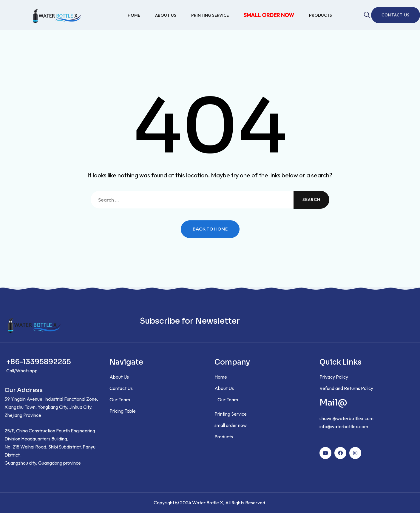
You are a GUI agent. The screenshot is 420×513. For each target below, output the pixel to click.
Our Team (120, 400)
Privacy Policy (334, 377)
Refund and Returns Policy (346, 388)
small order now (269, 15)
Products (321, 15)
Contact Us (121, 388)
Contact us (396, 15)
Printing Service (210, 15)
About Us (166, 15)
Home (134, 15)
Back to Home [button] (210, 229)
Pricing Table (123, 411)
